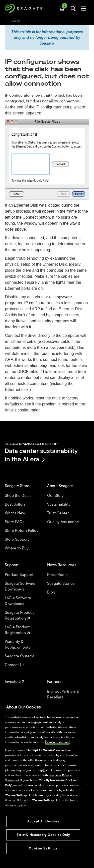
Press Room (58, 575)
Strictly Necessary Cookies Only (43, 835)
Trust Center (58, 513)
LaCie (16, 21)
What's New (15, 513)
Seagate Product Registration (19, 616)
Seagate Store (18, 486)
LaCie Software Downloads (18, 601)
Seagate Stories (61, 584)
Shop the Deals (19, 496)
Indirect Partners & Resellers (63, 694)
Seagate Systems (20, 656)
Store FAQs (15, 522)
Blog (52, 592)
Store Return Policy (22, 531)
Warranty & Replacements (18, 645)
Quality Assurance (64, 522)
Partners (55, 682)
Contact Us (15, 665)
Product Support (20, 575)
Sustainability (59, 504)
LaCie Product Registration (17, 630)
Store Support (17, 540)
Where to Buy (17, 548)
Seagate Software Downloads (20, 587)
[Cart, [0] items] (62, 9)
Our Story (56, 496)
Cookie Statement (57, 742)
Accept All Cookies (43, 821)
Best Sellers (16, 504)
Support (12, 565)
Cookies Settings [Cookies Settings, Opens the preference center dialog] (43, 848)
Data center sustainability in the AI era (41, 455)
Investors (15, 682)
